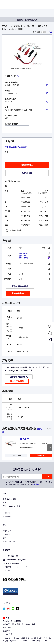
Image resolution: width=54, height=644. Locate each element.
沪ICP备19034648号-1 (12, 564)
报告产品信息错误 (20, 286)
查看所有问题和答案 (19, 377)
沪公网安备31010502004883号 (15, 567)
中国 (6, 618)
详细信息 (41, 455)
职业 (5, 510)
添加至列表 (27, 173)
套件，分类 (43, 26)
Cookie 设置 (7, 634)
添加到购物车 (27, 165)
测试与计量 (18, 26)
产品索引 (6, 26)
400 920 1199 (11, 556)
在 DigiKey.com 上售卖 (12, 506)
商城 (5, 503)
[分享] (50, 32)
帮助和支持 (7, 531)
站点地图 (6, 513)
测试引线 (30, 26)
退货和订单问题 (9, 541)
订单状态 (6, 534)
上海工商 (6, 571)
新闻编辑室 (7, 517)
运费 (5, 538)
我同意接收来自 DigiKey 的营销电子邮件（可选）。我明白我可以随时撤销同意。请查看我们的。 (29, 483)
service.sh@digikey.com (14, 560)
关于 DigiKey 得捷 (10, 499)
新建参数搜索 (18, 293)
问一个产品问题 (17, 381)
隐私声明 (35, 484)
